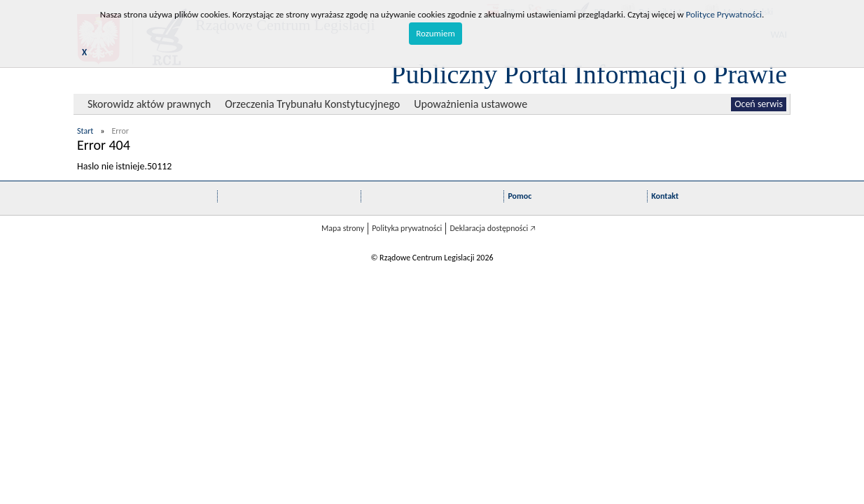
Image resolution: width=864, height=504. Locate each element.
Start (85, 131)
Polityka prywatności (407, 228)
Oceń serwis (759, 104)
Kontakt (665, 196)
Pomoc (520, 196)
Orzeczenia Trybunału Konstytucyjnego (312, 104)
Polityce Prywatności (724, 14)
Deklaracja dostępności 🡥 (493, 228)
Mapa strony (343, 228)
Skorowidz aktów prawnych (149, 104)
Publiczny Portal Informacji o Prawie (589, 74)
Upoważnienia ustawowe (471, 104)
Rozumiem (436, 33)
